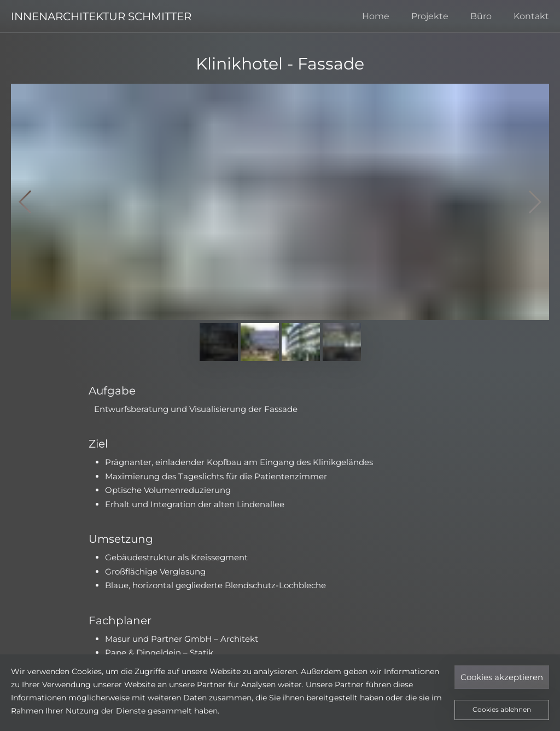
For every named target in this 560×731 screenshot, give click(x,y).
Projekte (430, 16)
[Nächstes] (530, 202)
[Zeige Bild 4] (342, 342)
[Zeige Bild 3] (301, 342)
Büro (481, 16)
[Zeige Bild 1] (219, 342)
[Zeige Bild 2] (260, 342)
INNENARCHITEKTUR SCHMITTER (101, 16)
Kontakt (531, 16)
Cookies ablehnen (502, 709)
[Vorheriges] (30, 202)
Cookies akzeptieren (502, 677)
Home (376, 16)
